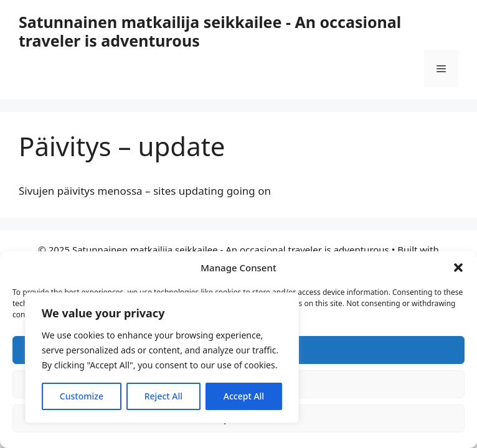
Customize (82, 396)
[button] (458, 268)
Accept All (244, 396)
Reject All (163, 396)
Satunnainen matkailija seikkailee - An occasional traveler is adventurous (210, 31)
